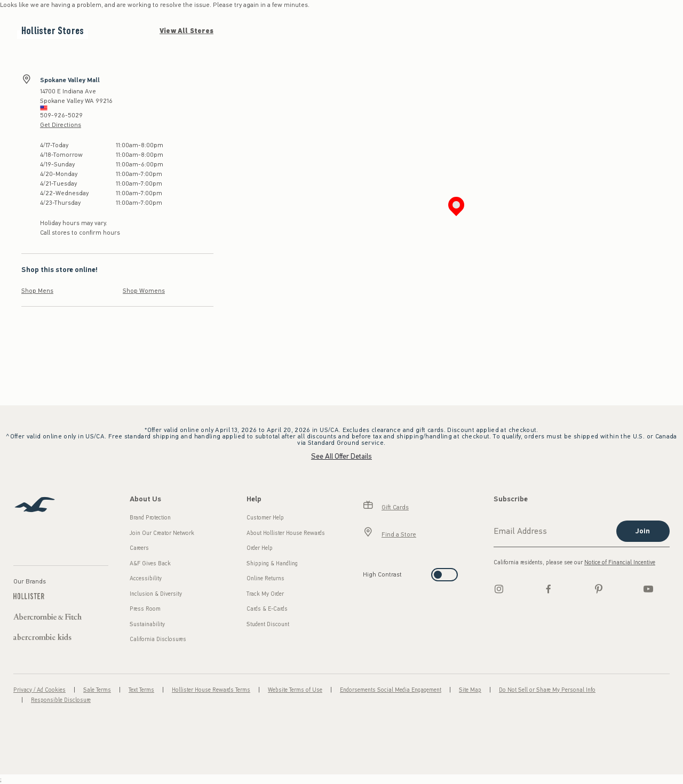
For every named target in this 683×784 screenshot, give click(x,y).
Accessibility (146, 578)
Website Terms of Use (295, 690)
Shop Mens (37, 291)
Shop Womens (144, 291)
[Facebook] (549, 589)
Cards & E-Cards (267, 609)
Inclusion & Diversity (156, 594)
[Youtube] (648, 589)
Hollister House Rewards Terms (211, 690)
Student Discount (268, 624)
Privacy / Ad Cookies (39, 690)
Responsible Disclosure (61, 700)
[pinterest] (599, 589)
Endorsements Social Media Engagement (391, 690)
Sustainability (147, 624)
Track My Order (265, 594)
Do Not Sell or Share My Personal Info (547, 690)
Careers (139, 548)
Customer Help (265, 518)
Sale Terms (97, 690)
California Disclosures (158, 639)
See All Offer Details (341, 456)
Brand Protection (150, 518)
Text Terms (141, 690)
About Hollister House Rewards (286, 533)
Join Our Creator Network (162, 533)
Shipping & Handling (272, 563)
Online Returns (265, 578)
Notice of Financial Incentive (620, 562)
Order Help (260, 548)
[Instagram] (499, 589)
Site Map (470, 690)
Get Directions (61, 125)
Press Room (145, 609)
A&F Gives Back (150, 563)
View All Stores (186, 31)
